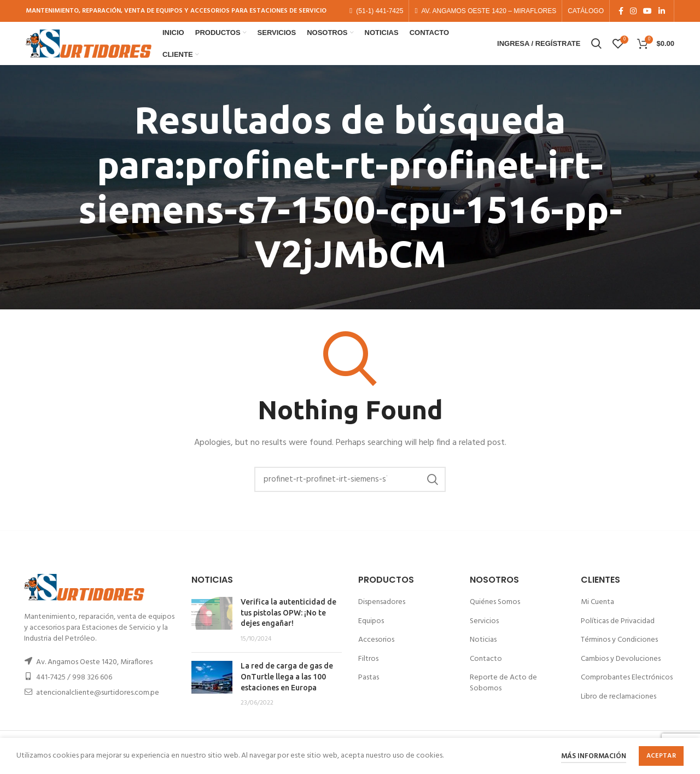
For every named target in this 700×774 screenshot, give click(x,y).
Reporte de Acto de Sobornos (503, 693)
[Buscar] (350, 489)
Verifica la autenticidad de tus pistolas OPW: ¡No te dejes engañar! (288, 622)
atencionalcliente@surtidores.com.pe (98, 703)
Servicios (484, 631)
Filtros (368, 668)
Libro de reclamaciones (619, 706)
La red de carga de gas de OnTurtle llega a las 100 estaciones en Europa (287, 686)
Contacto (486, 668)
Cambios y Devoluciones (621, 668)
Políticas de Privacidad (618, 631)
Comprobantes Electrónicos (627, 687)
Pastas (369, 687)
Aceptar (661, 756)
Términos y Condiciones (619, 650)
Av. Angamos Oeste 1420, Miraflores (94, 672)
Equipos (371, 631)
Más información (594, 756)
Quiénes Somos (495, 612)
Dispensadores (382, 612)
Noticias (483, 650)
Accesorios (376, 650)
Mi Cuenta (597, 612)
